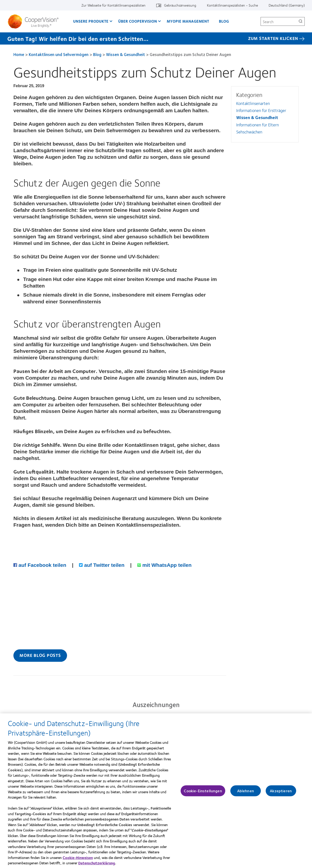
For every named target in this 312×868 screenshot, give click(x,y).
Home (19, 54)
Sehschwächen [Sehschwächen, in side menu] (249, 132)
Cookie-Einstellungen (203, 793)
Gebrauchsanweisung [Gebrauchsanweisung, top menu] (180, 5)
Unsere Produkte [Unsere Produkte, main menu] (91, 21)
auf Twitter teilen (102, 565)
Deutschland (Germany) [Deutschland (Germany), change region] (287, 5)
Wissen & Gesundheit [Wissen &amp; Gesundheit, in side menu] (257, 117)
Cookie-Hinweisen (78, 860)
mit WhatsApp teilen (164, 565)
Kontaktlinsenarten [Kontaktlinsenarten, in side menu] (253, 103)
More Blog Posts (40, 655)
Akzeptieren (281, 793)
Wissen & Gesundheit (126, 54)
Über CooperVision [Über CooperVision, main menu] (138, 21)
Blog (97, 54)
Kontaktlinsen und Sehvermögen (59, 54)
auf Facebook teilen (41, 565)
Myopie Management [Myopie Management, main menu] (188, 21)
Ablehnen (246, 793)
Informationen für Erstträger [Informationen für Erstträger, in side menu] (261, 110)
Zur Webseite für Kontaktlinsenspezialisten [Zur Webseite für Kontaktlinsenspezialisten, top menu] (113, 5)
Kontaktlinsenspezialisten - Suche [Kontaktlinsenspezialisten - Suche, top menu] (232, 5)
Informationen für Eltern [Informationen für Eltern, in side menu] (258, 125)
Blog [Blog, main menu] (224, 21)
